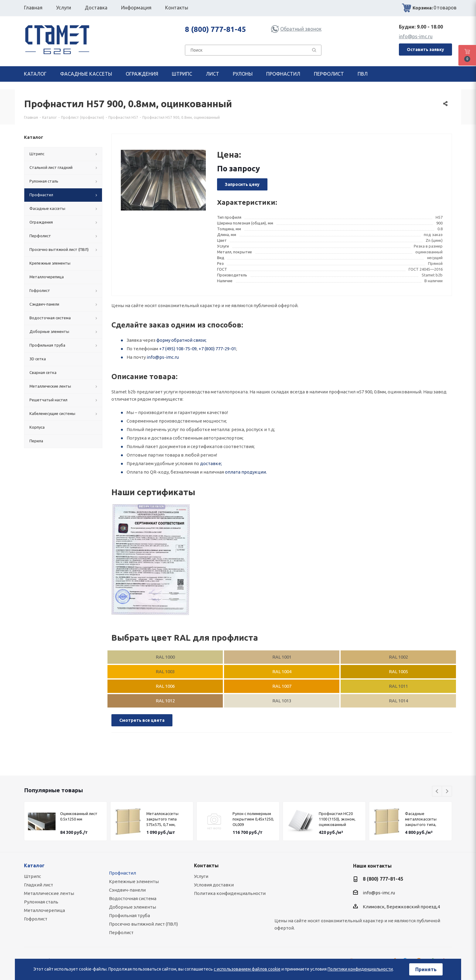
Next (447, 792)
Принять (426, 969)
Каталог (34, 865)
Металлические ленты (49, 893)
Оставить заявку (425, 50)
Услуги (201, 876)
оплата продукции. (246, 472)
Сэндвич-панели (127, 890)
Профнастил (122, 873)
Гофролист (36, 919)
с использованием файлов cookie (247, 969)
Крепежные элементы (134, 881)
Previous (437, 792)
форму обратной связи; (181, 340)
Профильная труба (129, 915)
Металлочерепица (44, 910)
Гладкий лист (39, 885)
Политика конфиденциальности (230, 893)
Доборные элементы (133, 907)
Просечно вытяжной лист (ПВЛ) (143, 924)
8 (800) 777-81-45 (215, 29)
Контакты (206, 865)
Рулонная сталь (41, 902)
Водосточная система (133, 898)
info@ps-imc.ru (416, 36)
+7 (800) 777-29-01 (217, 349)
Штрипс (32, 876)
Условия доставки (214, 885)
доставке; (211, 463)
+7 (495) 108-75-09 (178, 349)
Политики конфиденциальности (360, 969)
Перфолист (121, 932)
